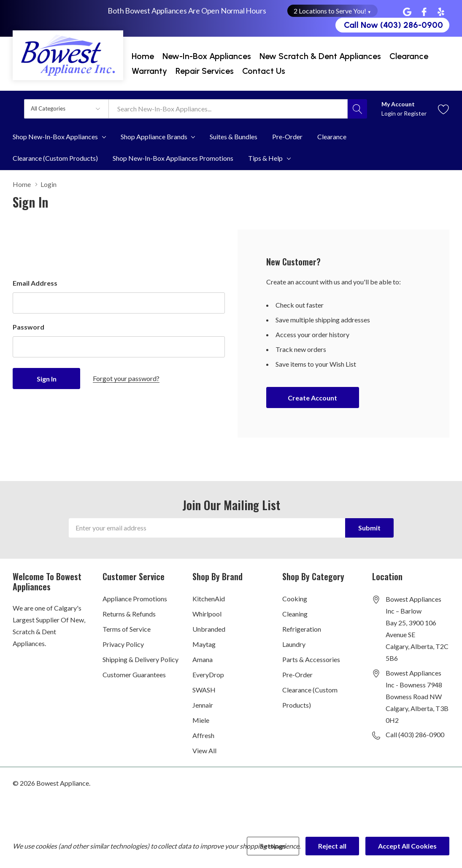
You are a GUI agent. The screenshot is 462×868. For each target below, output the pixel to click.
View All (204, 750)
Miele (201, 720)
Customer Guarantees (134, 675)
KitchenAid (209, 599)
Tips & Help (265, 158)
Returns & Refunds (129, 614)
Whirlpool (207, 614)
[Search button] (357, 109)
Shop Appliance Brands (154, 137)
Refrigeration (302, 629)
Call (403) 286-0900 (415, 734)
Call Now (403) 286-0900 (393, 25)
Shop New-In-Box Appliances (55, 137)
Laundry (294, 644)
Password (28, 327)
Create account (312, 398)
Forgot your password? (126, 378)
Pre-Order (297, 675)
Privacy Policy (123, 644)
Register (415, 113)
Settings (273, 846)
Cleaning (295, 614)
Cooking (295, 599)
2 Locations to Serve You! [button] (333, 11)
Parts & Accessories (311, 659)
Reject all (332, 846)
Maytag (204, 644)
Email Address (35, 283)
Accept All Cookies (407, 846)
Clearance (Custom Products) (310, 697)
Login (389, 113)
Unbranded (209, 629)
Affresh (203, 735)
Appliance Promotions (135, 599)
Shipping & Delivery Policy (140, 659)
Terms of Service (127, 629)
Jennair (203, 705)
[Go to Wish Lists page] (444, 109)
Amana (203, 659)
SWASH (204, 690)
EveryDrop (208, 675)
